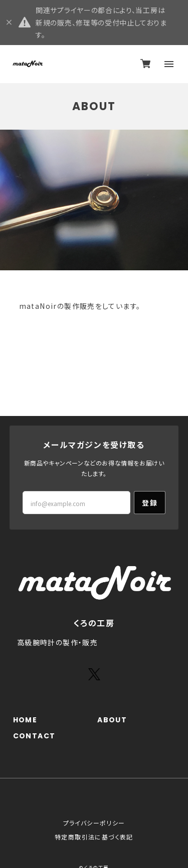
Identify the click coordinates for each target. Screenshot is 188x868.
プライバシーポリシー (94, 823)
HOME (25, 720)
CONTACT (34, 736)
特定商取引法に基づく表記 (94, 837)
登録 (150, 503)
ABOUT (112, 720)
